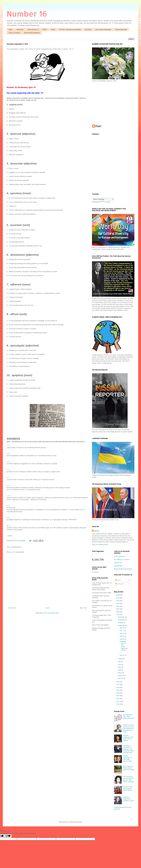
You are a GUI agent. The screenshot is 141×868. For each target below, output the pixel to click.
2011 (118, 701)
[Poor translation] (8, 836)
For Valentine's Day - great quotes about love (129, 716)
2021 (118, 609)
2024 (118, 601)
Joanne (97, 531)
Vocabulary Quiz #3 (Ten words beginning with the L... (123, 647)
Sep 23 (122, 628)
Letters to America (14, 33)
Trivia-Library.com (120, 556)
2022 (118, 606)
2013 (118, 696)
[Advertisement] (110, 103)
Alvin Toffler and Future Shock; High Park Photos (129, 768)
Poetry (53, 30)
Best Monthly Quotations (32, 33)
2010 (118, 704)
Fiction (45, 30)
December (122, 617)
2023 (118, 603)
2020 (118, 612)
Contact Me (20, 30)
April (120, 670)
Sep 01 (122, 655)
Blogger (80, 822)
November (122, 620)
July (119, 661)
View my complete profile (100, 544)
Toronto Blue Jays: (121, 30)
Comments (120, 584)
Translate (105, 202)
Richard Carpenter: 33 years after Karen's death (127, 758)
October (121, 623)
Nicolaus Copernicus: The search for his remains (128, 738)
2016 (118, 687)
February (121, 675)
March (120, 673)
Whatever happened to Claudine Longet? (129, 799)
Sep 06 (122, 636)
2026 (118, 595)
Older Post (83, 608)
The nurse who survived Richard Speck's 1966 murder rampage (128, 779)
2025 (118, 598)
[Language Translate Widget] (103, 199)
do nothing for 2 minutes (122, 559)
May (120, 667)
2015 (118, 690)
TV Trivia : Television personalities (70, 30)
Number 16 (27, 14)
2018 (118, 682)
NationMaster (118, 566)
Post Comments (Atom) (52, 613)
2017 (118, 684)
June (120, 664)
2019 (118, 615)
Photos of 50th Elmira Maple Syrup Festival (128, 789)
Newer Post (12, 608)
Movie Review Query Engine (123, 569)
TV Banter (95, 572)
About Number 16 (33, 30)
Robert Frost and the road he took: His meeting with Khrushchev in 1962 (128, 728)
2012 (118, 698)
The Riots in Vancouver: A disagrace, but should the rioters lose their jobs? (129, 749)
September (122, 625)
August (120, 659)
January (121, 678)
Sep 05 (122, 639)
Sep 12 (122, 631)
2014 (118, 693)
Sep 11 (122, 633)
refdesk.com (118, 563)
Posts (118, 580)
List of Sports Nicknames (103, 30)
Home (10, 30)
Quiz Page (88, 30)
